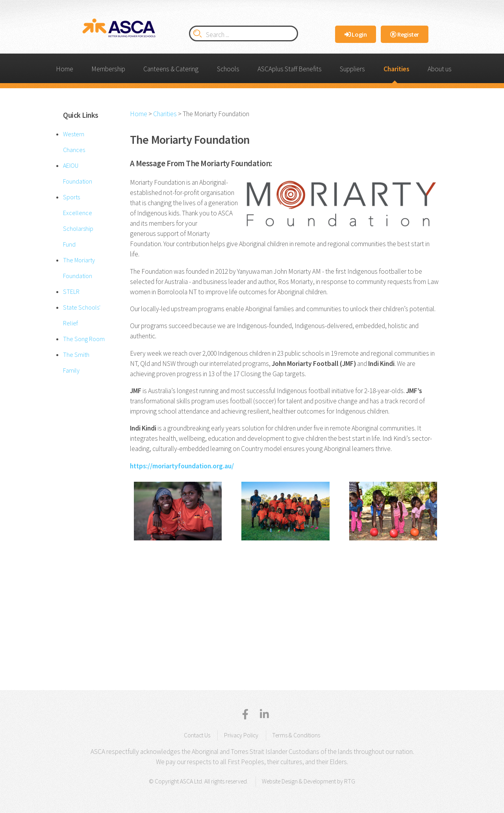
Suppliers (352, 69)
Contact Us (197, 735)
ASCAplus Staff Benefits (290, 69)
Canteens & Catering (171, 69)
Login (356, 34)
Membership (108, 69)
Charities (397, 69)
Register (405, 34)
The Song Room (84, 339)
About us (440, 69)
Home (65, 69)
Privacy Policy (241, 735)
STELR (71, 291)
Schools (228, 69)
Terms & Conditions (296, 735)
